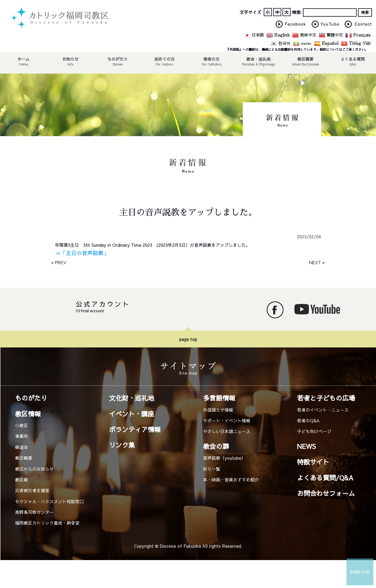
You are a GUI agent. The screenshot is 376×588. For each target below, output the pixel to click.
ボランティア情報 (135, 429)
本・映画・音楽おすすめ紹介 (231, 480)
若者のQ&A (308, 420)
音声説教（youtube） (224, 458)
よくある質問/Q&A (325, 478)
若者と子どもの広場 (326, 398)
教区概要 (24, 458)
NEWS (306, 446)
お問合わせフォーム (326, 493)
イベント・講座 (132, 414)
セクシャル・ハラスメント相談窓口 (49, 501)
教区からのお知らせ (34, 469)
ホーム (23, 59)
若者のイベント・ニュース (323, 410)
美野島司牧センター (34, 512)
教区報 (21, 480)
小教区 (21, 425)
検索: (297, 13)
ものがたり (117, 59)
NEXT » (317, 262)
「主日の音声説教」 (85, 253)
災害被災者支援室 (32, 490)
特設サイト (313, 462)
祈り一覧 (212, 469)
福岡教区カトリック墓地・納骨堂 (47, 523)
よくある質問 (352, 59)
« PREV (59, 262)
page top (188, 339)
